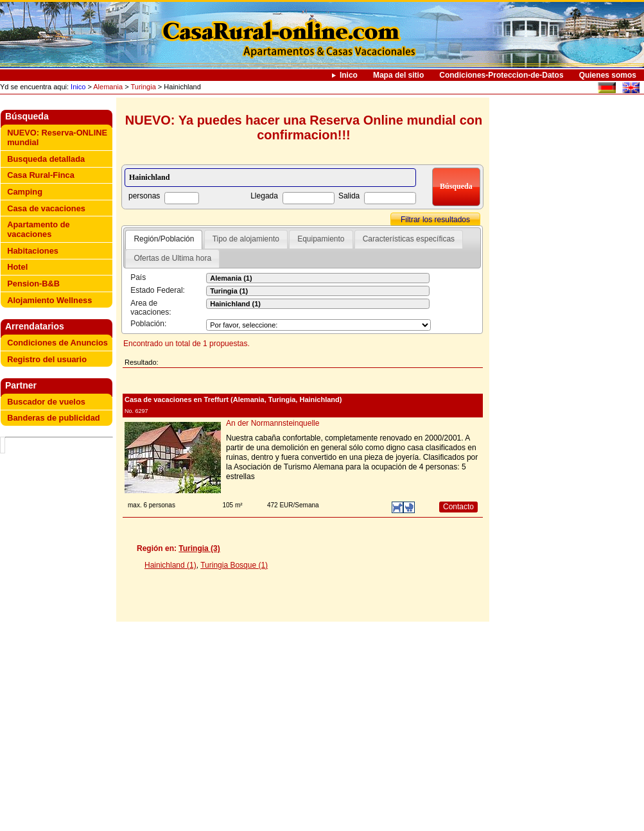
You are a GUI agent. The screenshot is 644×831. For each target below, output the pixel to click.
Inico (349, 75)
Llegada (264, 196)
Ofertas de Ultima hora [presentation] (172, 258)
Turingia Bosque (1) (234, 565)
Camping (25, 192)
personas (144, 196)
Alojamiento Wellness (49, 300)
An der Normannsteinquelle (273, 423)
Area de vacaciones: (151, 308)
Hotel (17, 267)
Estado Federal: (158, 290)
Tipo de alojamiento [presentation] (246, 239)
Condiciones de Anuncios (57, 343)
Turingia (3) (199, 548)
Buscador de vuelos (46, 402)
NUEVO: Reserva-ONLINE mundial (57, 137)
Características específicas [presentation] (409, 239)
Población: (148, 324)
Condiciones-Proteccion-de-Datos (501, 75)
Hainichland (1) (170, 565)
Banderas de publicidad (53, 418)
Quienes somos (608, 75)
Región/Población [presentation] (164, 239)
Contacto (458, 507)
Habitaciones (33, 251)
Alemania (108, 87)
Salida (349, 196)
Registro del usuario (47, 359)
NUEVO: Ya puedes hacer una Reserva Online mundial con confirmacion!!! (304, 127)
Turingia (143, 87)
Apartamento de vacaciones (38, 229)
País (138, 277)
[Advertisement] (59, 636)
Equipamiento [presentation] (321, 239)
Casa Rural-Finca (41, 175)
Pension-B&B (33, 284)
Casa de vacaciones (46, 208)
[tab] (164, 240)
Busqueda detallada (46, 159)
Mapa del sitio (398, 75)
